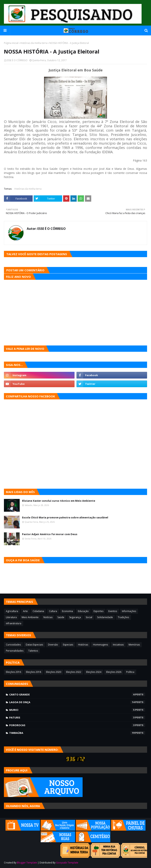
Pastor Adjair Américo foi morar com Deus (50, 534)
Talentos (33, 651)
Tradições (123, 617)
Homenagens (100, 645)
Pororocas (77, 725)
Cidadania (38, 611)
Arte (25, 611)
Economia (67, 611)
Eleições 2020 (54, 672)
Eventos (113, 611)
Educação (83, 611)
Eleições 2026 (114, 672)
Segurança (75, 617)
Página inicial (11, 43)
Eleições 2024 (94, 672)
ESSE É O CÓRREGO (17, 60)
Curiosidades (13, 645)
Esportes (99, 611)
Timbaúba (77, 733)
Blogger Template (27, 863)
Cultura (53, 611)
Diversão (53, 645)
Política (130, 672)
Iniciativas (118, 645)
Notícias (48, 617)
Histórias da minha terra (34, 43)
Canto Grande (77, 694)
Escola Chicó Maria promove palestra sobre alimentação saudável (65, 517)
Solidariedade (105, 617)
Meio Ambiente (30, 617)
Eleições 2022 (74, 672)
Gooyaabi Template (67, 863)
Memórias (134, 645)
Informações (129, 611)
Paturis (77, 717)
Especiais (68, 645)
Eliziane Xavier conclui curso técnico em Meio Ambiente (59, 501)
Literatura (11, 617)
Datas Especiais (34, 645)
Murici (77, 710)
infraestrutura (14, 623)
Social (89, 617)
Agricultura (12, 611)
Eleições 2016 (13, 672)
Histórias (83, 645)
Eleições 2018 (34, 672)
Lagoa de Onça (77, 702)
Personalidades (15, 651)
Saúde (61, 617)
